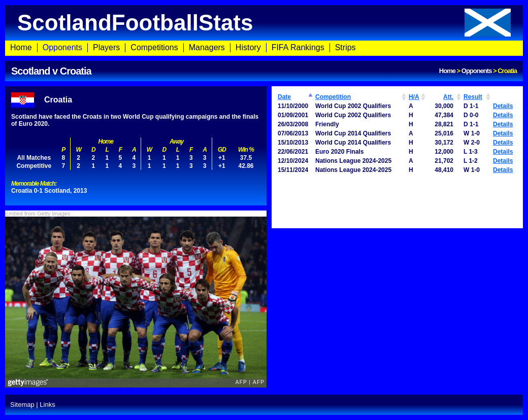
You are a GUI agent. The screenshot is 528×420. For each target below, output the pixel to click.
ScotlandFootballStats (264, 23)
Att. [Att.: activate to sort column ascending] (448, 97)
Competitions (154, 47)
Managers (207, 47)
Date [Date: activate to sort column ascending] (284, 97)
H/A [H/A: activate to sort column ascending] (414, 97)
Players (106, 47)
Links (47, 405)
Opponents (62, 47)
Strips (345, 47)
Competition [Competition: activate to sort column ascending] (333, 97)
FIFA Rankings (298, 47)
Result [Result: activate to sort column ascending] (473, 97)
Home (21, 47)
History (248, 47)
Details (503, 106)
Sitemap (22, 405)
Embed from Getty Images (38, 214)
